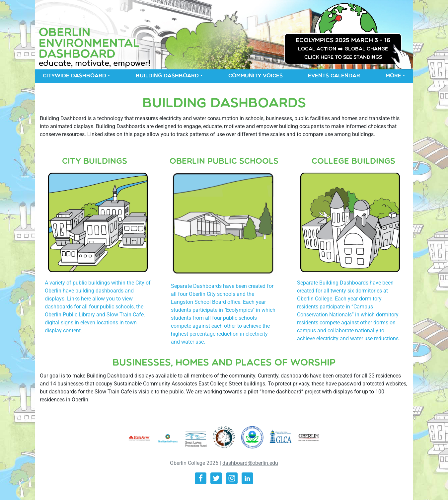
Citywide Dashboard (75, 76)
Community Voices (256, 76)
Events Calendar (334, 76)
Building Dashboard (167, 76)
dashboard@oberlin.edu (250, 463)
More (393, 76)
